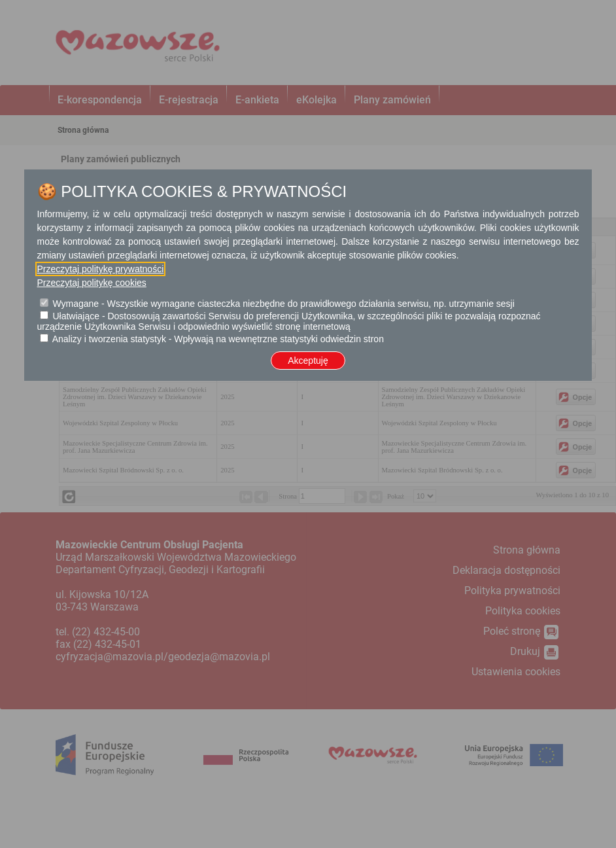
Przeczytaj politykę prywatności (101, 269)
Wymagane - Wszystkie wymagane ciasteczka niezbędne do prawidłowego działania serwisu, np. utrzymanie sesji (283, 304)
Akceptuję (308, 361)
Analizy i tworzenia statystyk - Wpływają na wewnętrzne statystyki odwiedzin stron (218, 339)
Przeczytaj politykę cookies (92, 283)
